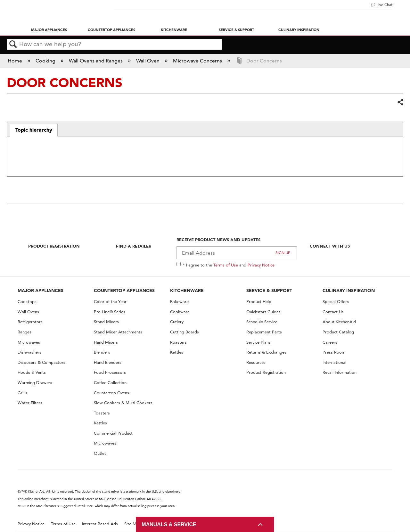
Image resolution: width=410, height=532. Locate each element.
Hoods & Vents (32, 372)
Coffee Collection (110, 383)
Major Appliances (49, 30)
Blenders (102, 352)
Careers (330, 342)
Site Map (133, 524)
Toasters (102, 413)
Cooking (46, 61)
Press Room (334, 352)
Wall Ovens (28, 312)
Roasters (178, 342)
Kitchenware (174, 30)
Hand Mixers (106, 342)
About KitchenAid (339, 322)
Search (13, 45)
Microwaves (29, 342)
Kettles (100, 423)
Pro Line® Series (110, 312)
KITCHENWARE (187, 291)
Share (400, 102)
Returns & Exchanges (266, 352)
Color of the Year (110, 302)
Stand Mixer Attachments (118, 332)
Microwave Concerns (198, 61)
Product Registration (54, 246)
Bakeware (179, 302)
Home (16, 61)
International (334, 362)
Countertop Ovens (111, 393)
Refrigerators (30, 322)
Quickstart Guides (263, 312)
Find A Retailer (134, 246)
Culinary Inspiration (299, 30)
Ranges (25, 332)
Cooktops (27, 302)
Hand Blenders (108, 362)
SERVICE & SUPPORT (269, 291)
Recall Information (340, 372)
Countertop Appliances (111, 30)
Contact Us (333, 312)
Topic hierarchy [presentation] (34, 130)
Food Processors (110, 372)
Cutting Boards (184, 332)
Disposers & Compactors (41, 362)
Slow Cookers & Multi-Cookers (123, 403)
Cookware (180, 312)
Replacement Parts (264, 332)
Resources (256, 362)
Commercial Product (113, 433)
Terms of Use (226, 265)
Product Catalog (338, 332)
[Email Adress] (237, 253)
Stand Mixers (106, 322)
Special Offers (336, 302)
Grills (22, 393)
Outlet (100, 453)
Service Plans (258, 342)
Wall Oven (148, 61)
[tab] (34, 130)
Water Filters (30, 403)
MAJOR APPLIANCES (41, 291)
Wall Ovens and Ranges (96, 61)
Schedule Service (262, 322)
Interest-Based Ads (100, 524)
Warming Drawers (35, 383)
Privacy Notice (261, 265)
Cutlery (177, 322)
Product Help (259, 302)
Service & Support (236, 30)
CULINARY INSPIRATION (349, 291)
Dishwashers (29, 352)
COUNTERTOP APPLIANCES (124, 291)
